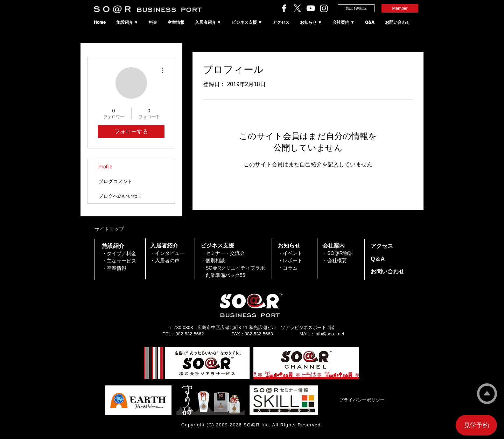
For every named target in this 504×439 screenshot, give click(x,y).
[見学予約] (476, 425)
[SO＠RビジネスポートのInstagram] (324, 8)
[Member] (400, 8)
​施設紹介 (113, 246)
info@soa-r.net (330, 334)
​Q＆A (378, 259)
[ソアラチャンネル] (311, 8)
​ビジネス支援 (217, 246)
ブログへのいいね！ (120, 196)
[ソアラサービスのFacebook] (284, 8)
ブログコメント (115, 181)
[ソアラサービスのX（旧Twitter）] (297, 8)
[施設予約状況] (356, 8)
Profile (105, 167)
